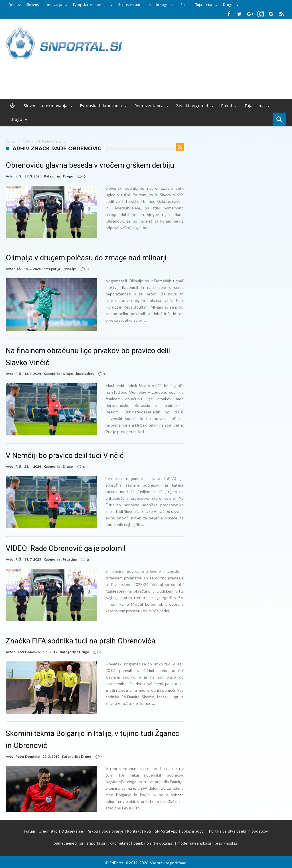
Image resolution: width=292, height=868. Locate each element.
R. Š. (19, 374)
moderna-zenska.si (194, 843)
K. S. (19, 176)
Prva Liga (69, 269)
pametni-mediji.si (68, 843)
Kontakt (134, 831)
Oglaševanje (72, 831)
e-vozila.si (165, 843)
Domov (15, 5)
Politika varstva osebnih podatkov (239, 831)
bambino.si (143, 843)
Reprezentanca (130, 5)
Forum (30, 831)
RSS (148, 831)
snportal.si (96, 843)
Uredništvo (48, 831)
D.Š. (18, 269)
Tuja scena (204, 5)
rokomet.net (119, 843)
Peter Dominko (28, 652)
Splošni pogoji (193, 831)
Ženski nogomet (162, 5)
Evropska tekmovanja (90, 5)
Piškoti (92, 831)
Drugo (228, 5)
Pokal (185, 5)
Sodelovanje (112, 831)
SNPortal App (166, 831)
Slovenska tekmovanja (44, 5)
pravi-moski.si (227, 843)
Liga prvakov (84, 374)
